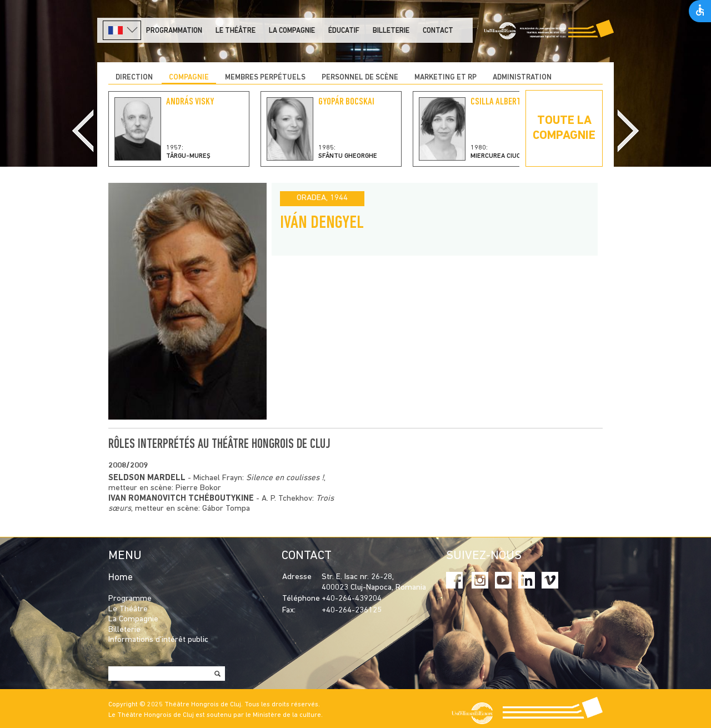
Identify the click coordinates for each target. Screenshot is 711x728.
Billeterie (391, 31)
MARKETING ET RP (445, 78)
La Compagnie (292, 31)
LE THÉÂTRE (236, 31)
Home (121, 578)
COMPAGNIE (189, 78)
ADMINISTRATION (522, 78)
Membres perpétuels (265, 78)
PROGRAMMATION (174, 31)
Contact (438, 31)
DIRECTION (134, 78)
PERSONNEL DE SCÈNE (360, 78)
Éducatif (344, 31)
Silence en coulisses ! (285, 478)
